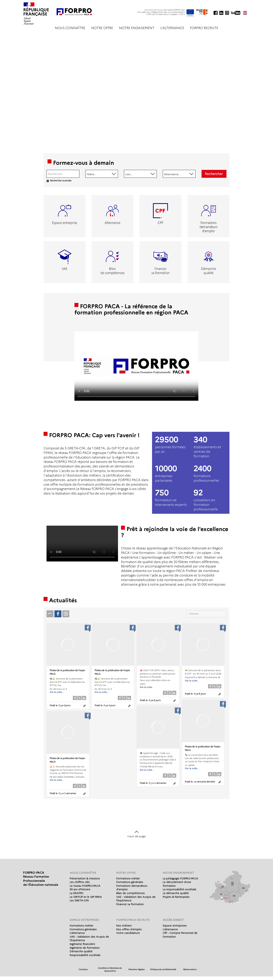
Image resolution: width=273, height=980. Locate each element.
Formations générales (130, 882)
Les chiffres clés (80, 882)
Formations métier (128, 878)
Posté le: (60, 705)
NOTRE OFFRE (102, 28)
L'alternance (77, 933)
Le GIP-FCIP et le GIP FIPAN (86, 897)
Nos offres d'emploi (129, 929)
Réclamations (190, 969)
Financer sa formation (130, 904)
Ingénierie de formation (85, 948)
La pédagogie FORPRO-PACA (180, 878)
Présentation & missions (85, 878)
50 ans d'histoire (80, 889)
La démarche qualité (176, 893)
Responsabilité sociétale (85, 955)
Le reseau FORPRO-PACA (85, 886)
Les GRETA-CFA (79, 900)
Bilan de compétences (130, 893)
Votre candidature (128, 933)
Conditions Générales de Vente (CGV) (110, 969)
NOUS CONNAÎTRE (70, 28)
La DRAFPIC (77, 893)
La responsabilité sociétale (179, 889)
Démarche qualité (81, 951)
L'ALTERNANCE (172, 28)
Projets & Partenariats (176, 897)
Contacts (83, 969)
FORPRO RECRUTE (204, 28)
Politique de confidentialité (163, 969)
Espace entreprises (175, 926)
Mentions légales (136, 969)
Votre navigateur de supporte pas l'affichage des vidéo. (136, 366)
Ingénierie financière (82, 944)
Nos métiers (124, 926)
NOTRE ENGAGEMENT (137, 28)
